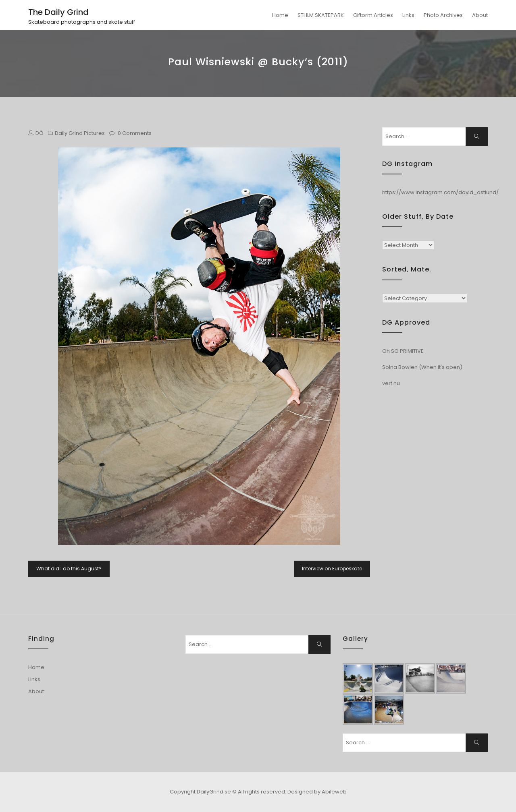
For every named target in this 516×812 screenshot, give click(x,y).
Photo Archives (443, 15)
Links (408, 15)
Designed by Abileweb (317, 792)
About (480, 15)
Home (280, 15)
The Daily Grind (58, 12)
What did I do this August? (69, 569)
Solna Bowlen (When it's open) (422, 367)
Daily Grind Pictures (80, 133)
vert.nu (391, 383)
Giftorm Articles (373, 15)
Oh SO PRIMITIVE (403, 351)
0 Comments (135, 133)
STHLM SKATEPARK (321, 15)
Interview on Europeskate (332, 569)
